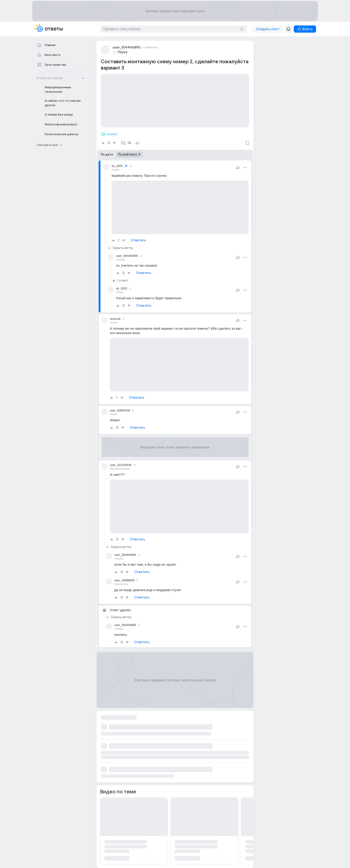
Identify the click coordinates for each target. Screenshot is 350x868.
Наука (122, 52)
